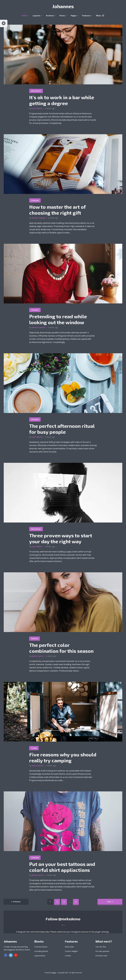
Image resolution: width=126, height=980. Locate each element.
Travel (34, 748)
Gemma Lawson (38, 218)
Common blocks (41, 947)
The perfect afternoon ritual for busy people (62, 429)
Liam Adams (37, 108)
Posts (62, 15)
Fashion (35, 639)
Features (86, 15)
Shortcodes (69, 947)
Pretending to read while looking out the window (58, 319)
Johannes (63, 6)
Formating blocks (41, 951)
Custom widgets (71, 951)
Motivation (36, 91)
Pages (74, 15)
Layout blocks (40, 956)
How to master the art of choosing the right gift (57, 210)
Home (24, 15)
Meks (54, 973)
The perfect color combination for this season (61, 648)
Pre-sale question (102, 951)
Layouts (37, 15)
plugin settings (102, 932)
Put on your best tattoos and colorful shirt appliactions (62, 867)
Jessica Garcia (38, 656)
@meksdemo (69, 919)
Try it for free (101, 947)
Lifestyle (35, 200)
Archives (50, 15)
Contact (68, 956)
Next (109, 902)
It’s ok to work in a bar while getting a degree (62, 100)
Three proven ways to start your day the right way (61, 538)
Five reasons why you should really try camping (63, 757)
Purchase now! (101, 956)
